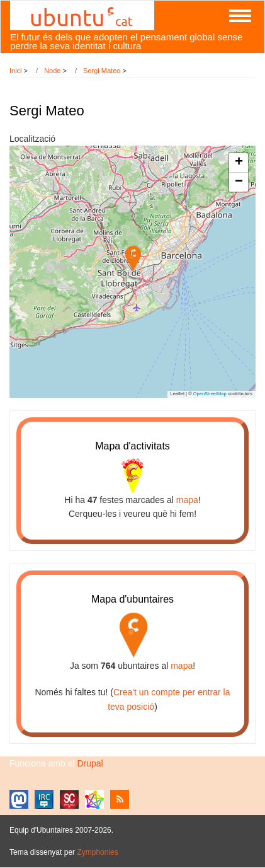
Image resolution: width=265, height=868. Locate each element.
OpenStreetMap (210, 394)
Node (52, 71)
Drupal (90, 763)
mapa (187, 500)
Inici (16, 71)
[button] (133, 259)
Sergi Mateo (102, 71)
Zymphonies (97, 852)
